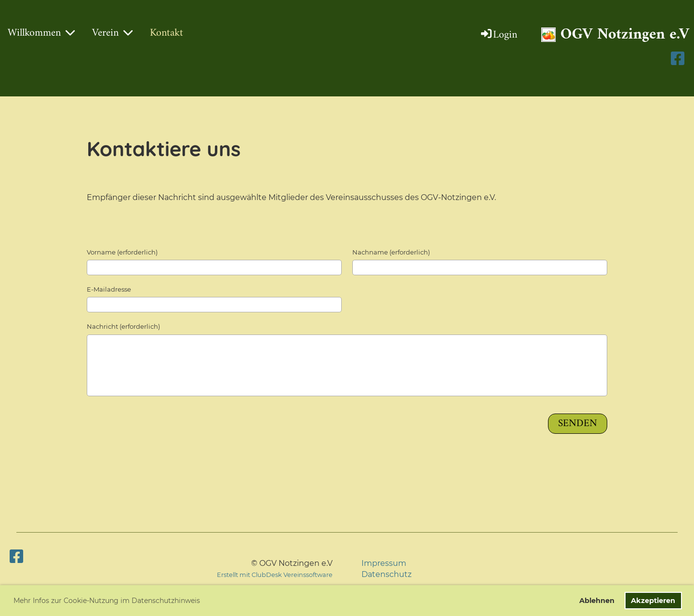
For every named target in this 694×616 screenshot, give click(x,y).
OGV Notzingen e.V (625, 35)
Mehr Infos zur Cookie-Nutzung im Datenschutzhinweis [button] (107, 601)
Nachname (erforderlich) (391, 252)
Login (498, 35)
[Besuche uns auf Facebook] (16, 556)
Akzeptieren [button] (653, 601)
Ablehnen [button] (597, 601)
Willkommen (41, 33)
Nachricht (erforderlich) (123, 326)
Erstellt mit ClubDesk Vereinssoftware (275, 575)
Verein (112, 33)
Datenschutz (387, 574)
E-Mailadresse (109, 289)
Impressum (384, 563)
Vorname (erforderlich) (122, 252)
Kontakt (167, 33)
